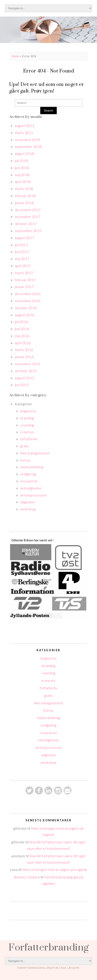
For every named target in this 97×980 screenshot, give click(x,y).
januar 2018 (24, 203)
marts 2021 (24, 133)
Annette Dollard (27, 877)
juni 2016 (22, 329)
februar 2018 (25, 196)
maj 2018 (22, 175)
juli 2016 (21, 322)
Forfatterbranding (48, 947)
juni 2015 (22, 385)
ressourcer (29, 481)
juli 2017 (21, 245)
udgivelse (28, 502)
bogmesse (28, 411)
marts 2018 (24, 189)
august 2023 (24, 126)
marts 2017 (24, 273)
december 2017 (28, 210)
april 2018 (23, 181)
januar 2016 (24, 357)
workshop (28, 509)
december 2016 (28, 294)
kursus (25, 460)
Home (16, 56)
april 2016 (23, 343)
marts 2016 (24, 350)
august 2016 (24, 315)
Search (48, 111)
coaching (27, 425)
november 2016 (27, 301)
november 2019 (27, 140)
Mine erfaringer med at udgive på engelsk (55, 869)
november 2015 (27, 364)
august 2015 (24, 378)
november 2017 (27, 217)
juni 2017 (22, 252)
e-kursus (27, 432)
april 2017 (23, 266)
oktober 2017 (26, 224)
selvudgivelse (31, 488)
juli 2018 (21, 161)
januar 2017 (24, 287)
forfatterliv (29, 439)
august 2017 (24, 238)
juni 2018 (22, 168)
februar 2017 (25, 280)
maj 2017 (22, 259)
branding (27, 418)
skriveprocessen (33, 495)
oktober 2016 (26, 308)
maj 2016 (22, 336)
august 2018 (24, 153)
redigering (28, 474)
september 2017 (28, 231)
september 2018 (28, 146)
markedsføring (32, 467)
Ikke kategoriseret (35, 453)
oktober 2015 (26, 371)
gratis (25, 446)
